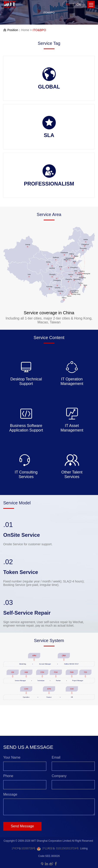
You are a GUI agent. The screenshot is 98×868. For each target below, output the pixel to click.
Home (25, 30)
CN (79, 5)
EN (68, 5)
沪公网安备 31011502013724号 (58, 848)
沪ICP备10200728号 (23, 848)
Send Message (22, 826)
